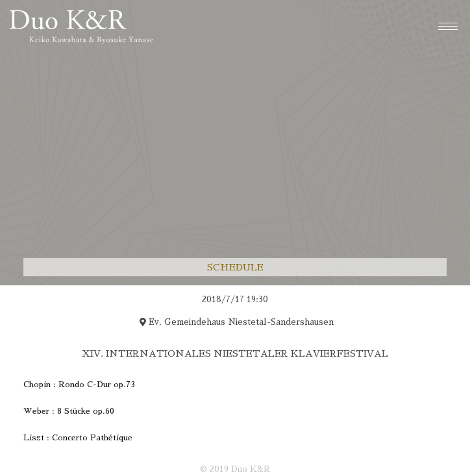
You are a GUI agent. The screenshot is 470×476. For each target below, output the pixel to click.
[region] (235, 375)
